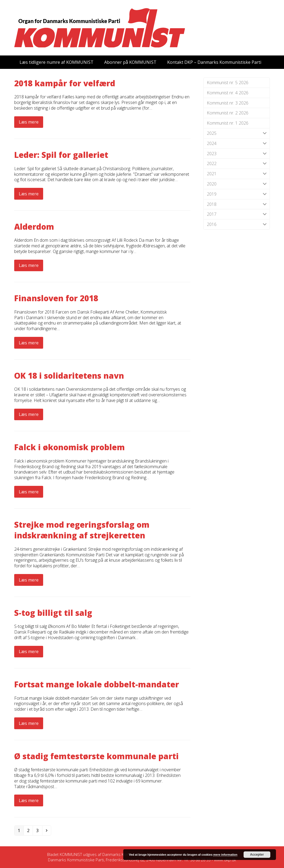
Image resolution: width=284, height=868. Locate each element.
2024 (237, 144)
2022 (237, 164)
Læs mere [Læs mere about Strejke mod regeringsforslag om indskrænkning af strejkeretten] (29, 580)
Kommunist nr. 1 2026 (228, 123)
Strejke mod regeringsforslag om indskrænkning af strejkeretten (82, 530)
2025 (237, 133)
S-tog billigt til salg (53, 613)
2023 (237, 154)
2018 (237, 204)
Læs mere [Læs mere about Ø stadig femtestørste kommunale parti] (29, 800)
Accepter (257, 855)
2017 (237, 214)
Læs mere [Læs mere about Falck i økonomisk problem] (29, 492)
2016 (237, 224)
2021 (237, 174)
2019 (237, 194)
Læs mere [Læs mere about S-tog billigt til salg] (29, 651)
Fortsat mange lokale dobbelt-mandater (97, 684)
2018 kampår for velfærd (65, 83)
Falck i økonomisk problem (70, 447)
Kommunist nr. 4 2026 (228, 93)
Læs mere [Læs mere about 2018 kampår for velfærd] (29, 122)
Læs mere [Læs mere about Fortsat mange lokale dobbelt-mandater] (29, 723)
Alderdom (34, 227)
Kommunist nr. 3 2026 (228, 103)
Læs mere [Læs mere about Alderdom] (29, 265)
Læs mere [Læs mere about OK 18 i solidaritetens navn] (29, 414)
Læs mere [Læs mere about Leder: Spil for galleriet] (29, 194)
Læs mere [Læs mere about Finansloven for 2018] (29, 343)
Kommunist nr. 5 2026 (228, 83)
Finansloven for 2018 (56, 298)
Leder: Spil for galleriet (61, 155)
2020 (237, 184)
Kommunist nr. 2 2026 (228, 113)
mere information (225, 855)
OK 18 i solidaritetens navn (69, 376)
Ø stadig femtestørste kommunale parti (96, 756)
